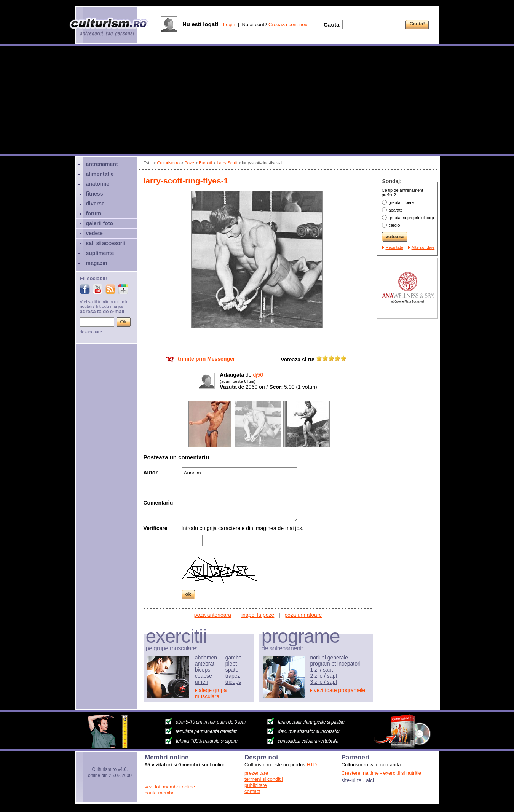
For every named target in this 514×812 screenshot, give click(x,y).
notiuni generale (329, 658)
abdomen (206, 658)
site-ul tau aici (358, 780)
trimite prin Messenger (206, 359)
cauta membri (160, 793)
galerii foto (100, 223)
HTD (312, 765)
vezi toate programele (340, 690)
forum (94, 213)
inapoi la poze (258, 615)
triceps (233, 682)
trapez (233, 676)
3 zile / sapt (324, 682)
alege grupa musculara (211, 693)
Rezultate (394, 247)
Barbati (205, 163)
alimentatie (100, 174)
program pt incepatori (335, 664)
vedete (94, 233)
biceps (203, 670)
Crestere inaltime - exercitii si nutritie (382, 773)
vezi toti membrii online (170, 787)
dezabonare (91, 332)
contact (252, 791)
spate (232, 670)
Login (229, 25)
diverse (95, 204)
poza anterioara (213, 615)
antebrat (205, 664)
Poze (189, 163)
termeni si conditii (263, 779)
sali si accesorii (106, 243)
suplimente (100, 253)
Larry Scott (227, 163)
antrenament (102, 164)
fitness (95, 194)
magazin (97, 263)
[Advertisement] (257, 101)
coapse (204, 676)
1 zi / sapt (322, 670)
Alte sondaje (423, 247)
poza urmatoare (303, 615)
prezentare (256, 773)
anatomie (98, 184)
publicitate (256, 785)
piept (231, 664)
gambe (234, 658)
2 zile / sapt (324, 676)
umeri (202, 682)
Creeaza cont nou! (289, 25)
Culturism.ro (168, 163)
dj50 (258, 375)
